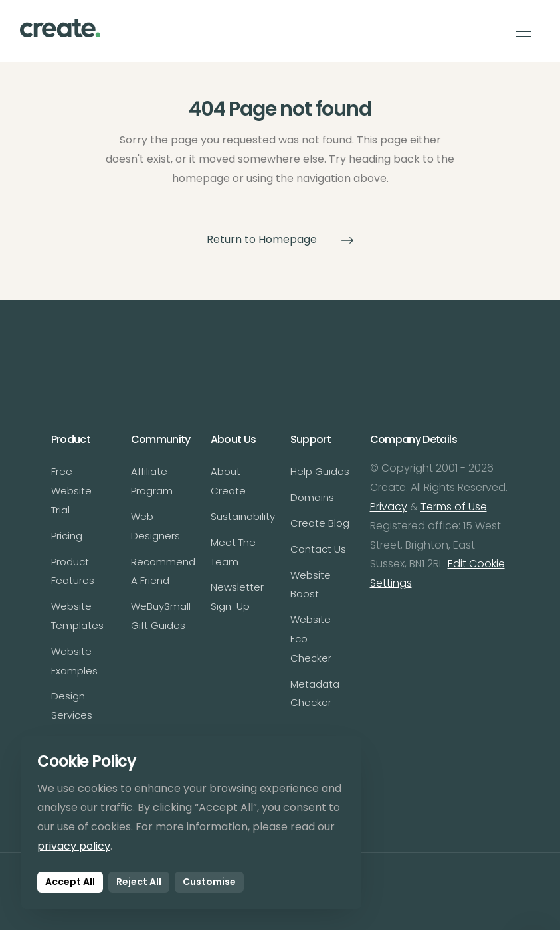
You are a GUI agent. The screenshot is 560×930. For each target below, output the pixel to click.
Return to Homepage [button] (280, 239)
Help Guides (320, 471)
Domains (312, 497)
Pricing (67, 536)
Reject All (139, 882)
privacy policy (74, 846)
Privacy (389, 507)
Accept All (70, 882)
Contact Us (318, 549)
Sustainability (243, 516)
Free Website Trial (71, 491)
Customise (209, 882)
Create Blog (320, 523)
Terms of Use (454, 507)
